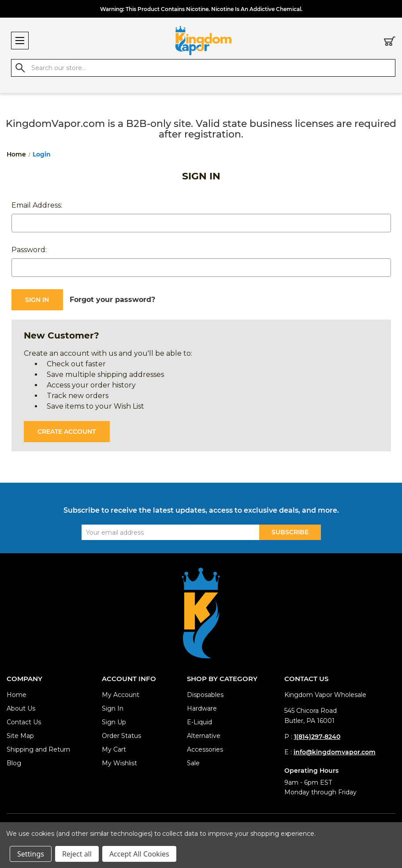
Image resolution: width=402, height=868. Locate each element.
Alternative (204, 736)
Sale (193, 763)
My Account (121, 695)
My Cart (114, 749)
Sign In (113, 708)
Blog (14, 763)
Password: (29, 250)
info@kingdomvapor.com (335, 752)
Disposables (205, 695)
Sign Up (114, 722)
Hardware (202, 708)
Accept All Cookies (139, 854)
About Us (21, 708)
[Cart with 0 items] (390, 43)
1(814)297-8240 (317, 737)
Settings (31, 854)
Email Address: (37, 205)
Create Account (67, 432)
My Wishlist (119, 763)
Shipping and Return (38, 749)
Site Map (20, 736)
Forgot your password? (112, 300)
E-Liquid (199, 722)
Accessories (205, 749)
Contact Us (24, 722)
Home (17, 695)
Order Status (121, 736)
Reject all (77, 854)
